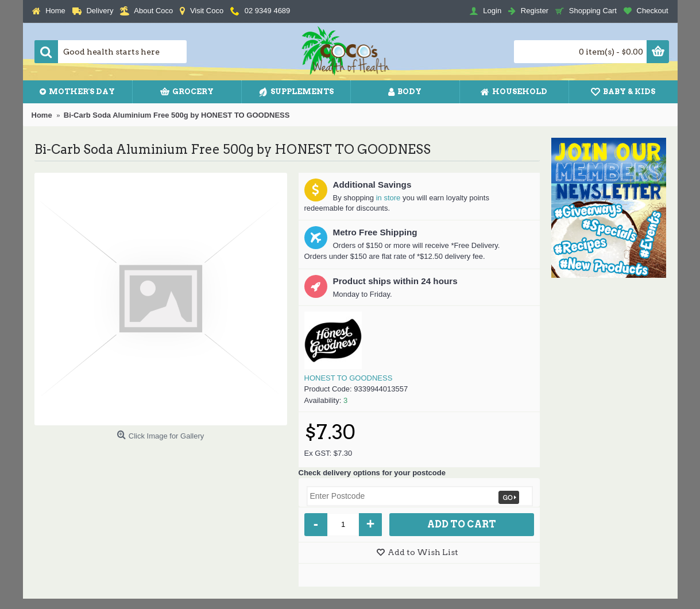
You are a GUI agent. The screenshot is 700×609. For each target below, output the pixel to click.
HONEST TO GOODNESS (349, 378)
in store (388, 198)
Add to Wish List (423, 552)
